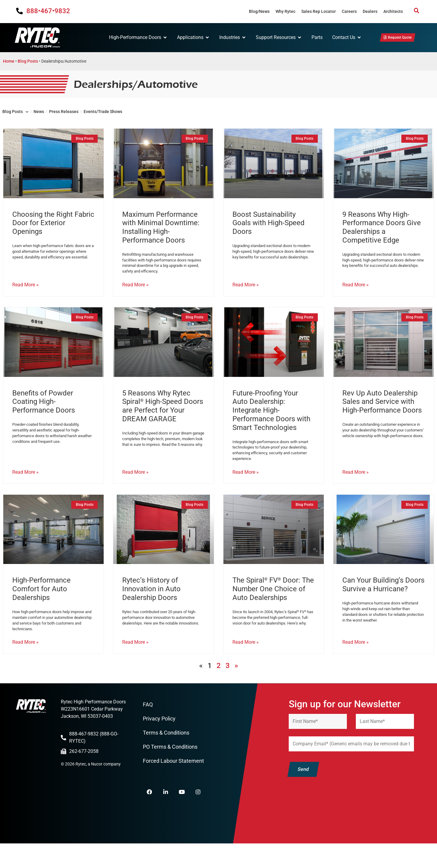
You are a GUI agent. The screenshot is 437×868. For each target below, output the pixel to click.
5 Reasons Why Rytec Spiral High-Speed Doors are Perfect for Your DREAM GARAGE (163, 418)
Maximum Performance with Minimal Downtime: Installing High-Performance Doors (161, 235)
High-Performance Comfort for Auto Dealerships (41, 605)
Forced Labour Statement (173, 783)
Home (9, 63)
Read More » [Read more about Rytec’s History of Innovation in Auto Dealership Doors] (135, 662)
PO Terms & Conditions (170, 768)
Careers (349, 11)
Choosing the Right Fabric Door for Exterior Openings (53, 231)
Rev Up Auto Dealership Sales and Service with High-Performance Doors (382, 414)
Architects (393, 11)
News (61, 117)
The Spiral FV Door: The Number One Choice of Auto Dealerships (273, 605)
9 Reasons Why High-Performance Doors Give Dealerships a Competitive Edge (382, 235)
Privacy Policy (159, 739)
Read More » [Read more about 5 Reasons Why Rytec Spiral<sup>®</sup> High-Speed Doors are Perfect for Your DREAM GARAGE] (135, 488)
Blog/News (259, 11)
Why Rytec (285, 11)
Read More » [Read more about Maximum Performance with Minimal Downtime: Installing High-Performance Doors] (135, 297)
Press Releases (102, 117)
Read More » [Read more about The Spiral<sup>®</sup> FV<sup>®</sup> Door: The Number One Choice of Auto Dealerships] (246, 662)
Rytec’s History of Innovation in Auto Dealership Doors (151, 605)
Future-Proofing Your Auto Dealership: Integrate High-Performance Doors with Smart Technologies (271, 422)
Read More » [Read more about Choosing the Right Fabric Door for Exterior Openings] (25, 297)
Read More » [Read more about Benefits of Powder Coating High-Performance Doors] (25, 488)
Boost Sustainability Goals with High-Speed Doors (269, 231)
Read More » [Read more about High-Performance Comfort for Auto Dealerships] (25, 662)
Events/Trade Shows (162, 117)
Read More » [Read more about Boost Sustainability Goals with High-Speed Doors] (246, 297)
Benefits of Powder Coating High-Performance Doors (44, 414)
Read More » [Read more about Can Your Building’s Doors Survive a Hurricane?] (356, 662)
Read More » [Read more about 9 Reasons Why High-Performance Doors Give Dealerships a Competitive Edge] (356, 297)
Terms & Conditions (166, 754)
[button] (417, 11)
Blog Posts (28, 63)
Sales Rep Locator (319, 11)
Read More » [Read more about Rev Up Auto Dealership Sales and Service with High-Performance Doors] (356, 488)
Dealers (370, 11)
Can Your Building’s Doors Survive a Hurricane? (383, 601)
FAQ (148, 725)
